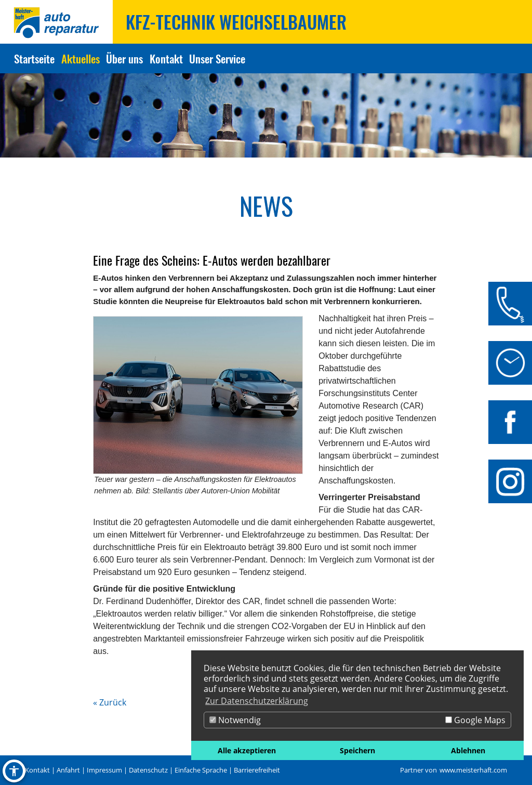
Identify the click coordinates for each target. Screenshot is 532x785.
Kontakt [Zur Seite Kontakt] (166, 58)
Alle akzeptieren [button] (247, 750)
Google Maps (475, 720)
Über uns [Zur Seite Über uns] (124, 58)
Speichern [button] (357, 750)
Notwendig (235, 720)
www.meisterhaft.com (473, 770)
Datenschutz (148, 770)
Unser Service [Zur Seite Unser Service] (217, 58)
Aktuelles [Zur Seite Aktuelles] (81, 58)
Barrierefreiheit (257, 770)
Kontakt (37, 770)
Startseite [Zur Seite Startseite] (34, 58)
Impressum (104, 770)
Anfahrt (68, 770)
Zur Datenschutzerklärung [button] (257, 701)
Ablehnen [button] (468, 750)
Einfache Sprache (201, 770)
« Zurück (110, 702)
